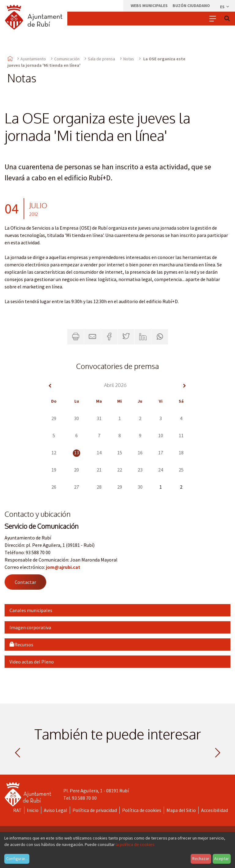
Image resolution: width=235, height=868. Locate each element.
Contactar (25, 582)
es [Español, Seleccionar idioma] (225, 7)
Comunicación (67, 59)
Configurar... (17, 859)
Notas (129, 59)
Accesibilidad (214, 810)
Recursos (21, 644)
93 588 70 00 (84, 798)
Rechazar (201, 859)
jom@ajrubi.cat (63, 567)
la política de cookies (135, 844)
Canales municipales (31, 610)
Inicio (33, 810)
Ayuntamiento (33, 59)
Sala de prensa (101, 59)
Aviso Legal (56, 810)
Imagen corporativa (30, 627)
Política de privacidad (95, 810)
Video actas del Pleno (32, 662)
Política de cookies (142, 810)
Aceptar (222, 859)
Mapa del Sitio (181, 810)
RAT (17, 810)
